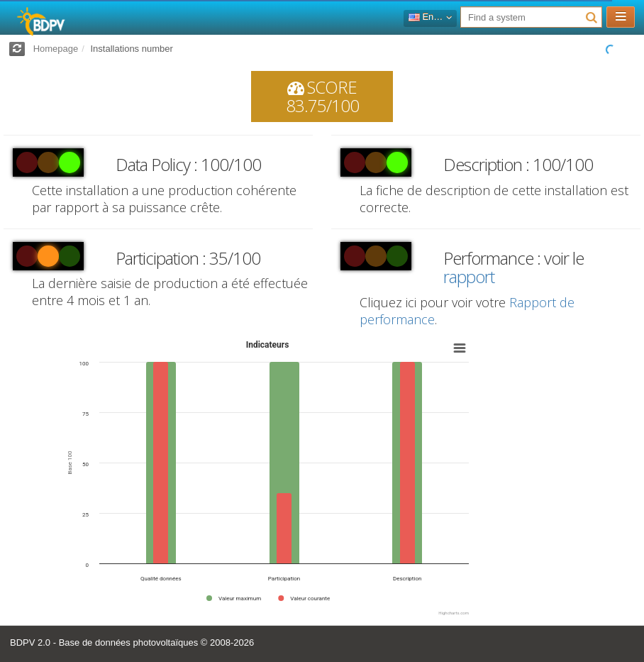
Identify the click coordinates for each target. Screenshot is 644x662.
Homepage (56, 49)
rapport (469, 276)
